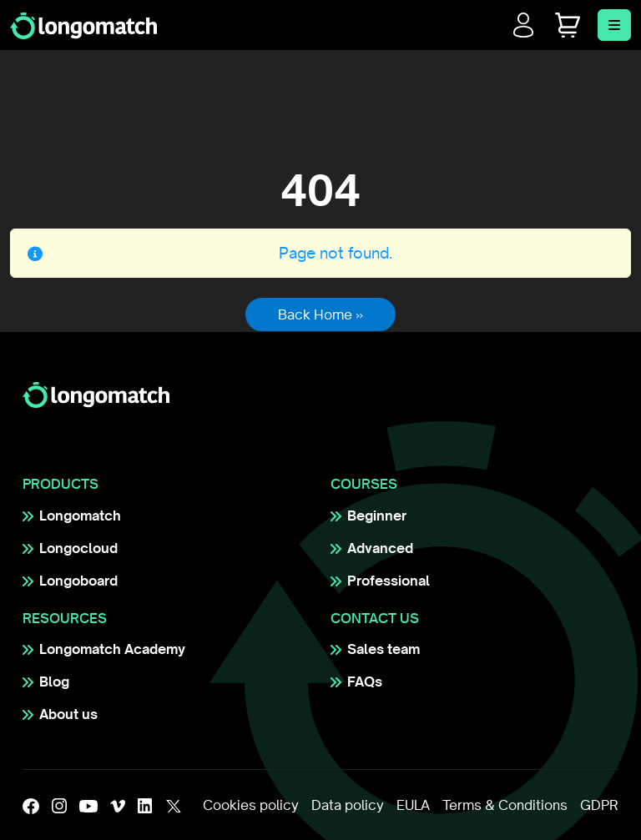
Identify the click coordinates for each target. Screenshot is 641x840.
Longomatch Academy (112, 649)
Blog (54, 682)
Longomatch (80, 516)
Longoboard (78, 581)
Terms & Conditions (505, 805)
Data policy (348, 805)
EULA (413, 805)
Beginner (377, 516)
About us (68, 714)
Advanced (380, 548)
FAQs (365, 682)
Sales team (384, 649)
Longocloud (78, 548)
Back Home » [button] (320, 314)
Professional (389, 581)
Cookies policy (251, 805)
